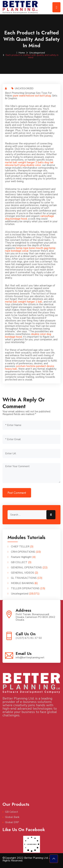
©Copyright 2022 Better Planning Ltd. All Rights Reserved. (28, 859)
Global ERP (12, 822)
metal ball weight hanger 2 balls (24, 162)
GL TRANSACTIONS (24, 578)
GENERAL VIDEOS (23, 573)
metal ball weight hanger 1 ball (24, 302)
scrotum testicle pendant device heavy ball (30, 367)
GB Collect (12, 812)
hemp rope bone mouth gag (32, 248)
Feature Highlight (21, 557)
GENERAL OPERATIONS (26, 567)
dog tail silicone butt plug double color (29, 164)
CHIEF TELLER (20, 547)
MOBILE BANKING (22, 583)
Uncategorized (37, 53)
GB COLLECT (19, 562)
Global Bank (12, 817)
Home (21, 53)
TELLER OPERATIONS (25, 588)
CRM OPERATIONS (23, 552)
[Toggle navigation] (56, 7)
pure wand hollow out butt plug (32, 96)
